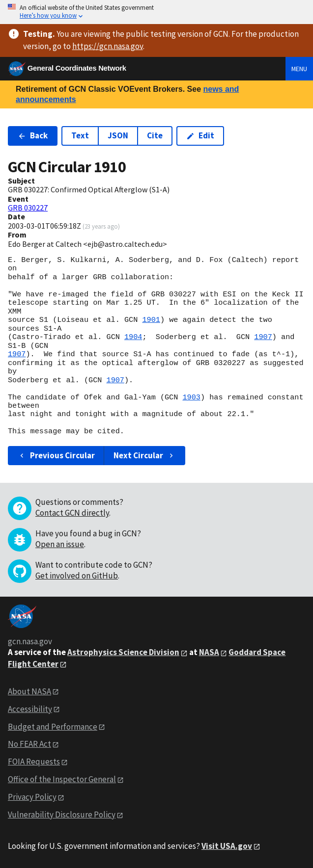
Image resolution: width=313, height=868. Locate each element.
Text (80, 135)
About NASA (29, 691)
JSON (118, 135)
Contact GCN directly (72, 513)
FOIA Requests (34, 762)
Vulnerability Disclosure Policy (62, 815)
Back (33, 135)
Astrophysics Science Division (123, 652)
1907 (263, 337)
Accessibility (30, 709)
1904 (133, 337)
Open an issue (60, 544)
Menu (299, 69)
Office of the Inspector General (62, 779)
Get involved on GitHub (77, 576)
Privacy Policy (32, 797)
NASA (209, 652)
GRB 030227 (28, 208)
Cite (155, 135)
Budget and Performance (53, 727)
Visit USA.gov (227, 846)
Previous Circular (56, 455)
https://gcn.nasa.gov (108, 46)
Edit (200, 135)
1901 (151, 320)
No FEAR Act (29, 744)
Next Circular (144, 455)
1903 (191, 397)
